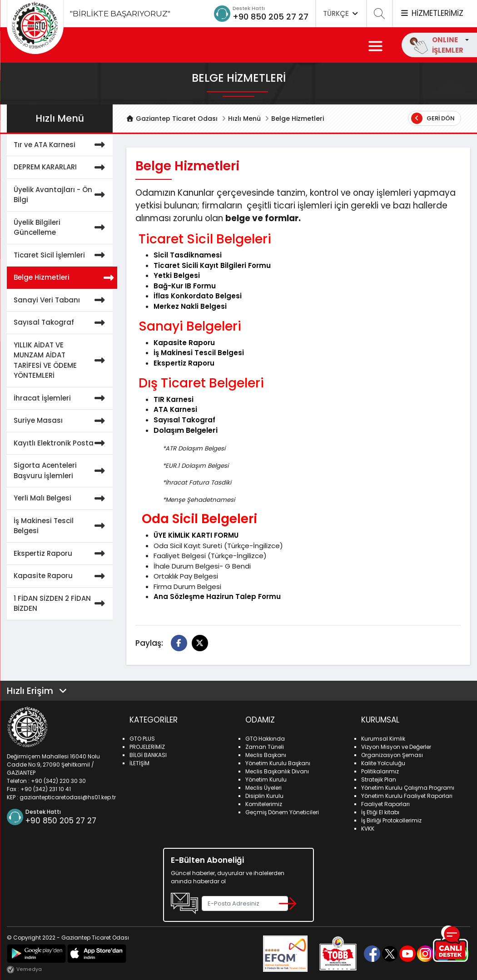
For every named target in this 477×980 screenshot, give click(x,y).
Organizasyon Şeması (392, 755)
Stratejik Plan (379, 780)
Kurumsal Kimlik (383, 739)
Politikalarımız (380, 771)
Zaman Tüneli (265, 747)
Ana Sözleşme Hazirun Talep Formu (217, 596)
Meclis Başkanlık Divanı (277, 771)
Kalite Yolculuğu (383, 763)
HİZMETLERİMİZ (432, 13)
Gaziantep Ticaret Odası (172, 119)
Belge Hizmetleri (63, 278)
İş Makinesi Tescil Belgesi (61, 526)
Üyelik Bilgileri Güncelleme (61, 228)
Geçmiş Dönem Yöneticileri (282, 812)
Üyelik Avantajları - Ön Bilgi (61, 195)
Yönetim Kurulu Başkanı (278, 763)
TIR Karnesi (174, 399)
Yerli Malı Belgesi (61, 498)
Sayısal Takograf (61, 323)
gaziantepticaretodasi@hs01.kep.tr (68, 797)
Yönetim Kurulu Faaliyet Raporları (407, 796)
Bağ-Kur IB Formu (185, 286)
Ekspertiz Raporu (61, 554)
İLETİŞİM (139, 763)
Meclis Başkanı (266, 755)
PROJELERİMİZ (147, 747)
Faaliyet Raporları (385, 804)
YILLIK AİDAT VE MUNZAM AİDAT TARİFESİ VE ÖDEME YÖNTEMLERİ (61, 361)
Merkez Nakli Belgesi (190, 306)
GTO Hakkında (265, 739)
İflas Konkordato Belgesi (198, 296)
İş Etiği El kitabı (380, 812)
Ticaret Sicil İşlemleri (61, 255)
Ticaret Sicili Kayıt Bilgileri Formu (212, 265)
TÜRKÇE (341, 13)
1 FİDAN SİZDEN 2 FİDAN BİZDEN (61, 604)
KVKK (368, 829)
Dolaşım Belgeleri (186, 430)
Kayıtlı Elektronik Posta (61, 443)
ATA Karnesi (175, 409)
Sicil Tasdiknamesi (188, 255)
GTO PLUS (142, 739)
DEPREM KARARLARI (61, 167)
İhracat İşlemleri (61, 398)
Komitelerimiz (264, 804)
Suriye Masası (61, 421)
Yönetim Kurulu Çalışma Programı (408, 788)
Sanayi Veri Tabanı (61, 300)
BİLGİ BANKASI (148, 755)
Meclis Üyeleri (263, 788)
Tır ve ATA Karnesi (61, 145)
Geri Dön (433, 118)
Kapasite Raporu (61, 576)
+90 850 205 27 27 (271, 17)
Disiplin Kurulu (264, 796)
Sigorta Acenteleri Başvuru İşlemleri (61, 471)
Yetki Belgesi (177, 275)
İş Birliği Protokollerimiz (391, 820)
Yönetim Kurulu (266, 780)
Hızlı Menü (244, 119)
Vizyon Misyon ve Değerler (396, 747)
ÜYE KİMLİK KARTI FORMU (196, 535)
